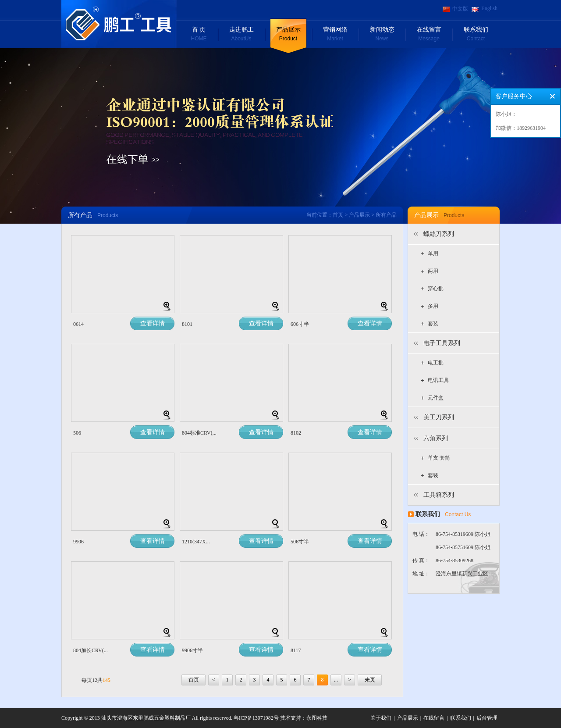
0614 (78, 324)
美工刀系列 (439, 417)
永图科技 (317, 718)
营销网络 (335, 35)
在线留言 (429, 35)
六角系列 (436, 438)
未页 (370, 680)
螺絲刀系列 (439, 234)
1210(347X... (196, 542)
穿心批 (436, 289)
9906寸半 (192, 650)
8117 (296, 650)
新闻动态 (382, 35)
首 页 (199, 35)
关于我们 (381, 718)
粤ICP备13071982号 (256, 718)
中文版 (460, 9)
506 (77, 433)
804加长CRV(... (91, 650)
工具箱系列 (439, 495)
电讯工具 (438, 380)
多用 (433, 306)
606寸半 (300, 324)
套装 (433, 324)
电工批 (436, 363)
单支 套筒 (439, 458)
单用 (433, 253)
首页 (338, 215)
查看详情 (153, 323)
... (336, 680)
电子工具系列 (442, 343)
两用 (433, 271)
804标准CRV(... (199, 433)
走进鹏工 (241, 35)
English (489, 8)
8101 (187, 324)
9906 (78, 542)
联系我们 (476, 35)
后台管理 (487, 718)
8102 (296, 433)
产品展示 (288, 35)
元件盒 (436, 398)
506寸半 (300, 542)
